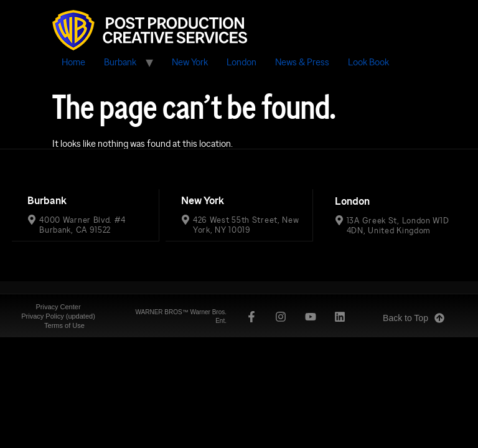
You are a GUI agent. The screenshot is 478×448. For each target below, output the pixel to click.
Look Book (368, 62)
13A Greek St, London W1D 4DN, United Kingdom (398, 225)
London (241, 62)
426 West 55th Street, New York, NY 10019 (246, 225)
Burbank (120, 62)
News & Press (302, 62)
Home (73, 62)
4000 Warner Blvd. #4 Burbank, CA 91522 (82, 225)
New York (190, 62)
